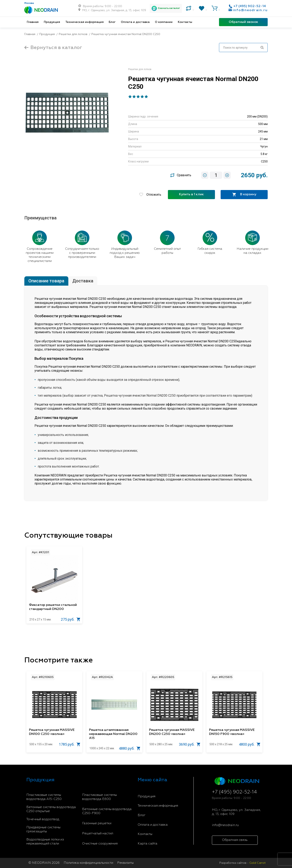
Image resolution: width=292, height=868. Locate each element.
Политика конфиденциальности (88, 863)
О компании (164, 22)
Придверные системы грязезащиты (43, 830)
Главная (33, 22)
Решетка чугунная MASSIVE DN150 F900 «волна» (232, 732)
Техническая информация (84, 22)
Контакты (185, 22)
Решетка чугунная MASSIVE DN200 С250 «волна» (172, 732)
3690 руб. (190, 744)
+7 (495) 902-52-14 (250, 6)
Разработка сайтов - (243, 863)
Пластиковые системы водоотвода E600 (99, 797)
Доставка (83, 281)
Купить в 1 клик (191, 194)
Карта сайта (148, 844)
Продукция (52, 22)
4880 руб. (130, 748)
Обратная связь (235, 840)
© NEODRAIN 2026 (44, 863)
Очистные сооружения (100, 844)
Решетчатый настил (98, 834)
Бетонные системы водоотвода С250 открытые (51, 809)
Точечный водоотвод (43, 819)
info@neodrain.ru (250, 10)
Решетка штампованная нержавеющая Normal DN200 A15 (113, 734)
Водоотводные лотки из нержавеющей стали (45, 842)
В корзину (244, 195)
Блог (112, 22)
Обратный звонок (243, 22)
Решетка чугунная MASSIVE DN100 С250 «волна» (52, 732)
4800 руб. (250, 744)
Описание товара (46, 281)
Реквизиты (125, 863)
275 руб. (71, 619)
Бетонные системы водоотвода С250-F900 (107, 811)
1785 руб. (70, 744)
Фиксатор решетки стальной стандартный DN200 (53, 607)
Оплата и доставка (135, 22)
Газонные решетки (97, 823)
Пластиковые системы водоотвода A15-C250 (44, 797)
